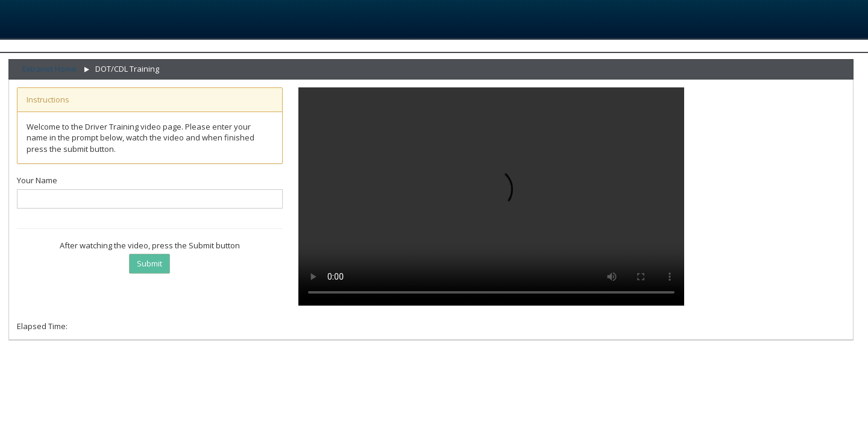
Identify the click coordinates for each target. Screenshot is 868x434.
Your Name (37, 180)
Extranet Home (49, 69)
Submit (149, 263)
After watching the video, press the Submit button (150, 245)
